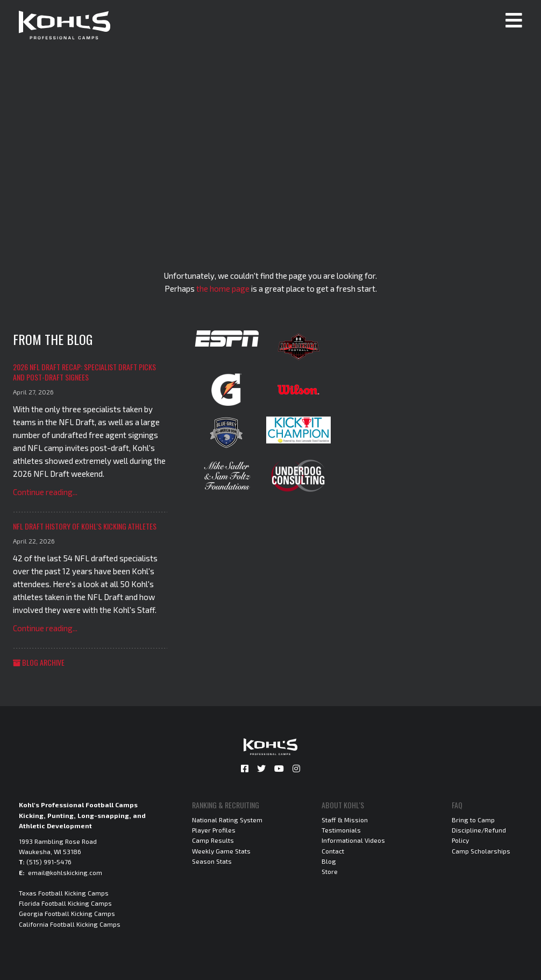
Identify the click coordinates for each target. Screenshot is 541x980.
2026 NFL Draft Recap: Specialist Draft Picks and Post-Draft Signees (84, 372)
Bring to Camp (473, 820)
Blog (329, 861)
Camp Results (213, 840)
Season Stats (212, 861)
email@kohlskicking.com (65, 872)
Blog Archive (39, 662)
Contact (333, 851)
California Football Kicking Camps (70, 924)
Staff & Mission (345, 820)
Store (330, 871)
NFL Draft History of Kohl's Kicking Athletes (85, 526)
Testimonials (341, 830)
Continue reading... (45, 492)
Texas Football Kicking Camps (64, 893)
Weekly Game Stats (221, 851)
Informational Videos (353, 840)
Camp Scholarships (481, 851)
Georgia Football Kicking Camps (67, 913)
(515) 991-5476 (49, 862)
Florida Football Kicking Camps (65, 903)
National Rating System (227, 820)
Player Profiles (214, 830)
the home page (223, 288)
